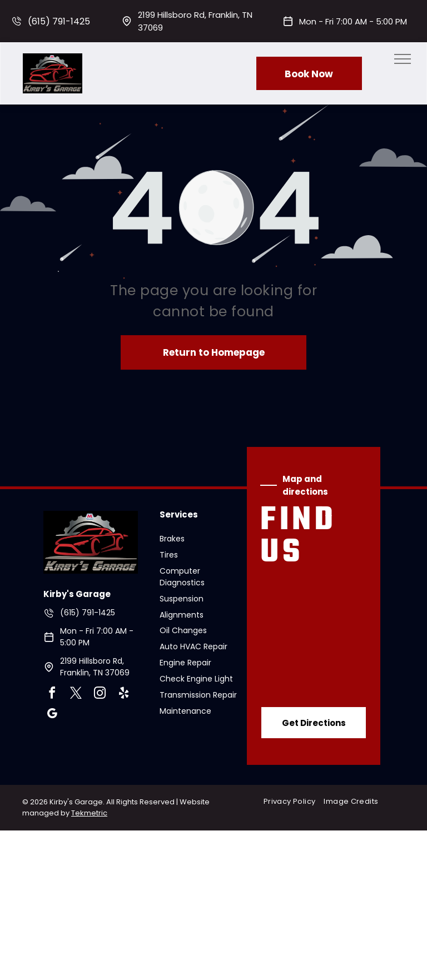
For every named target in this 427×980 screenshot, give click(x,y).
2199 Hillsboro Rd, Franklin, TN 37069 (95, 667)
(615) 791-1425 (59, 21)
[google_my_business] (52, 715)
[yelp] (124, 695)
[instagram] (100, 695)
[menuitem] (294, 801)
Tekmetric (89, 813)
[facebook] (52, 695)
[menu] (403, 59)
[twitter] (76, 695)
